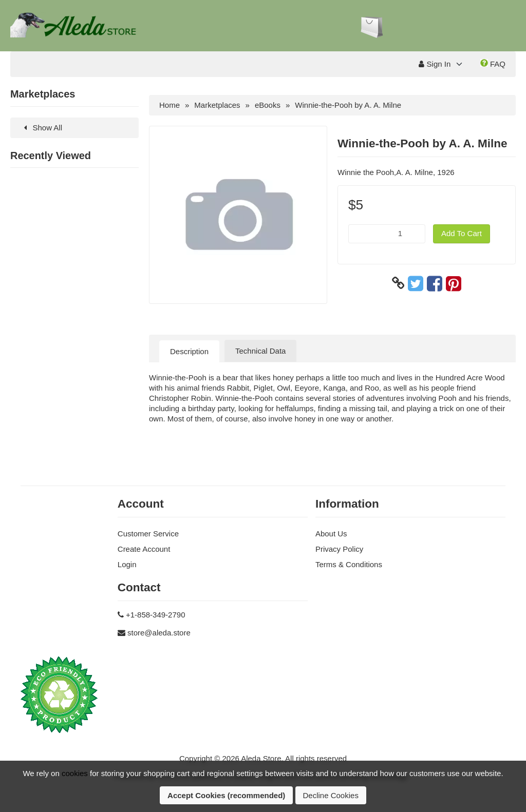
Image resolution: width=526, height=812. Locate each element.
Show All (41, 128)
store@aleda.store (159, 633)
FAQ (493, 64)
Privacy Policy (339, 549)
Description (189, 351)
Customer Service (148, 534)
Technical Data (260, 351)
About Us (331, 534)
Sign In (435, 64)
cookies (75, 773)
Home (170, 105)
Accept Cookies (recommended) (226, 795)
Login (127, 564)
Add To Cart (462, 233)
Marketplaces (217, 105)
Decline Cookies (331, 795)
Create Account (144, 549)
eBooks (268, 105)
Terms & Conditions (349, 564)
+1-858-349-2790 (156, 615)
